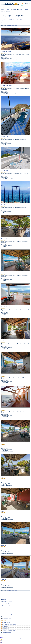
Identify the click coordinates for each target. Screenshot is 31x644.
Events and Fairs (6, 629)
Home (2, 598)
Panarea (20, 10)
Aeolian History (5, 626)
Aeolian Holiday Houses (7, 602)
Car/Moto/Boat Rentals (7, 618)
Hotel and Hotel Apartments (8, 608)
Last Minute (5, 616)
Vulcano (26, 10)
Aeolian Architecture (6, 622)
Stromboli (14, 10)
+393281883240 (22, 638)
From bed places (12, 26)
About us (4, 600)
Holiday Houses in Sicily (7, 614)
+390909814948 (15, 638)
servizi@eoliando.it (20, 639)
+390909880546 (11, 639)
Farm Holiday (5, 610)
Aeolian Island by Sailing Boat (8, 612)
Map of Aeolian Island (6, 633)
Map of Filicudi (5, 22)
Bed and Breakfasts (6, 606)
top (28, 597)
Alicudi (9, 12)
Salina (8, 10)
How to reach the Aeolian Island (9, 631)
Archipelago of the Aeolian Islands (9, 624)
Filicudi (3, 12)
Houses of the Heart (6, 604)
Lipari (3, 10)
